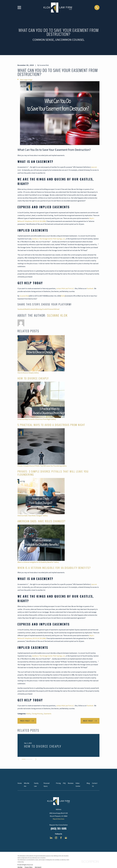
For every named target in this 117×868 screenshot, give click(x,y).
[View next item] (36, 759)
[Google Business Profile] (66, 838)
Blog (88, 783)
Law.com (94, 167)
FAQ (64, 783)
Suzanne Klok (24, 296)
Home (20, 783)
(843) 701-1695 (59, 828)
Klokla (63, 296)
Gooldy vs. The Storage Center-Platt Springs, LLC (49, 239)
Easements (48, 714)
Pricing (58, 783)
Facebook (90, 288)
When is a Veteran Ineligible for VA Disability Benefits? (36, 562)
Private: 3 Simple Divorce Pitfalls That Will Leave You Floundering (40, 466)
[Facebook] (61, 838)
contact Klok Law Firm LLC (65, 288)
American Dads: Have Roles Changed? (30, 516)
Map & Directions (59, 819)
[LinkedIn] (51, 838)
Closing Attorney (37, 714)
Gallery (36, 373)
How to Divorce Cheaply (26, 373)
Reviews (71, 783)
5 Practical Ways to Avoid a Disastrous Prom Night (34, 419)
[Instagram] (56, 838)
